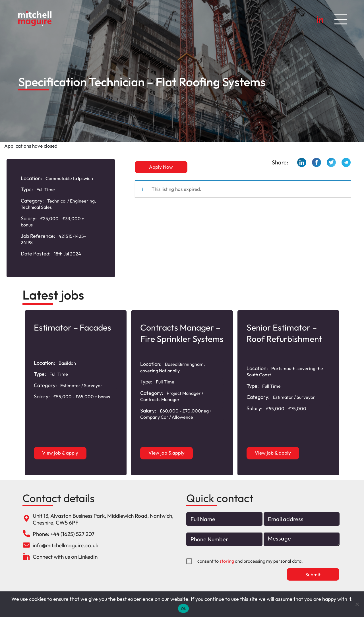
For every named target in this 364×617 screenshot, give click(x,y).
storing (227, 561)
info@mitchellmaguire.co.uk (65, 545)
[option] (76, 393)
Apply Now (161, 167)
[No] (357, 604)
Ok (183, 609)
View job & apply (60, 453)
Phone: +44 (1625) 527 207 (64, 534)
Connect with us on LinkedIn (65, 557)
